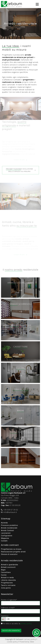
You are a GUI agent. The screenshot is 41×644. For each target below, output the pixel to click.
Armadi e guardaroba (9, 565)
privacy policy (26, 624)
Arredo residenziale (9, 528)
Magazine (5, 538)
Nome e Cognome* (9, 600)
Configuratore (7, 536)
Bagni (3, 570)
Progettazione (7, 583)
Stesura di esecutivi (9, 554)
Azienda (4, 523)
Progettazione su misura (11, 549)
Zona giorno (6, 588)
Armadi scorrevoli (8, 567)
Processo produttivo (9, 525)
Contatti (4, 541)
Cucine (4, 575)
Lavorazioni (6, 533)
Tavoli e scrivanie (8, 585)
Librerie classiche (8, 580)
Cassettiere (6, 572)
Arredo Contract (7, 530)
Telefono (5, 616)
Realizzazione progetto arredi (13, 552)
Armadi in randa (7, 578)
